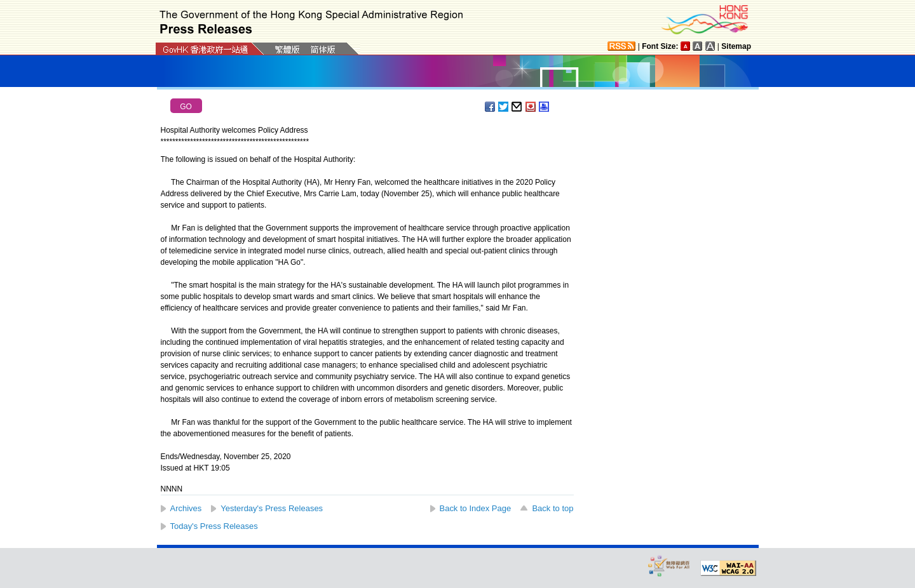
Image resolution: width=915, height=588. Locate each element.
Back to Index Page (476, 508)
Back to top (552, 508)
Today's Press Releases (214, 526)
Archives (186, 508)
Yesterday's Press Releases (272, 508)
